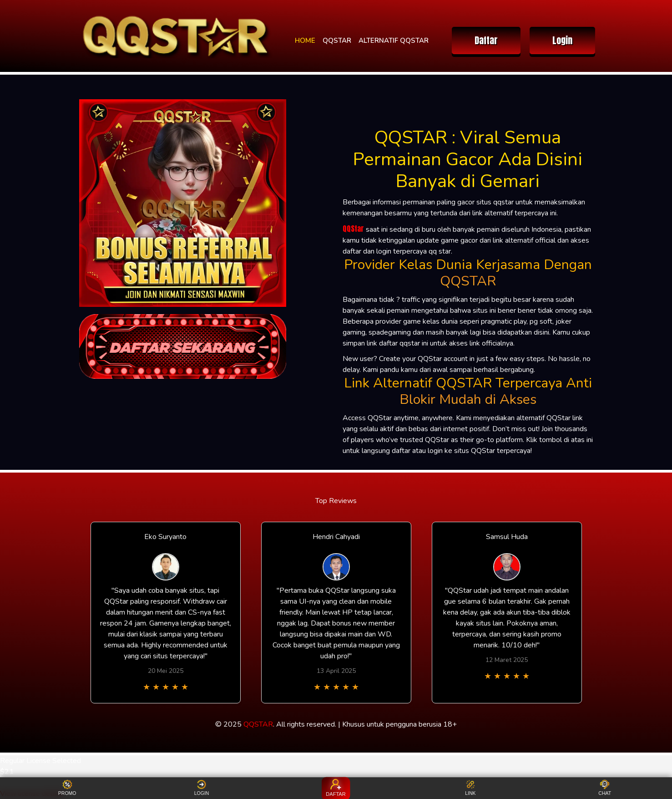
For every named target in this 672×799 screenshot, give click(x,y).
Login (562, 40)
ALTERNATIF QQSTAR (394, 41)
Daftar (486, 40)
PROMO (67, 788)
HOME (305, 41)
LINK (470, 788)
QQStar (353, 229)
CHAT (605, 788)
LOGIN (202, 788)
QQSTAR (337, 41)
